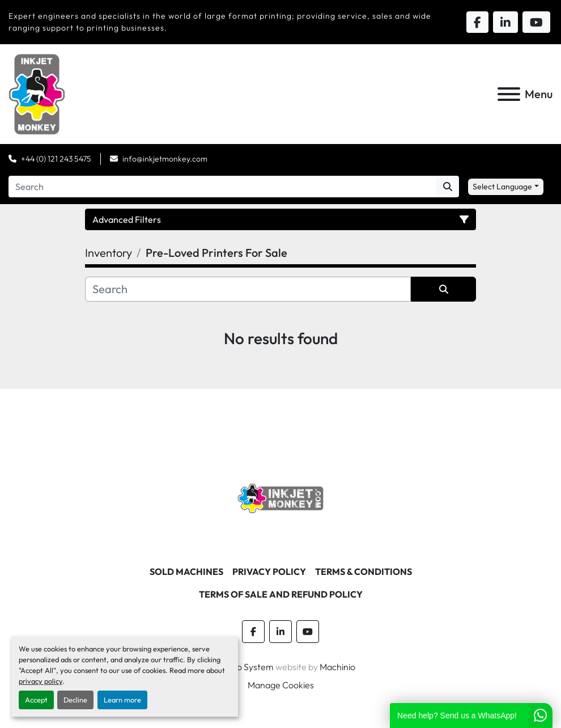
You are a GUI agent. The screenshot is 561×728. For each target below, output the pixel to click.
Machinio (337, 667)
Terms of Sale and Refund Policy (281, 594)
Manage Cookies (281, 685)
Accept (36, 700)
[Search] (222, 187)
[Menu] (509, 94)
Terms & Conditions (364, 572)
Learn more (122, 700)
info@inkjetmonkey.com (165, 159)
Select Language (502, 187)
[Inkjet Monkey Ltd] (281, 497)
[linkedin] (280, 632)
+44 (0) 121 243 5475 (56, 159)
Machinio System (240, 667)
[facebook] (253, 632)
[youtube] (308, 632)
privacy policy (41, 681)
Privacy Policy (269, 572)
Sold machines (186, 572)
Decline (75, 700)
